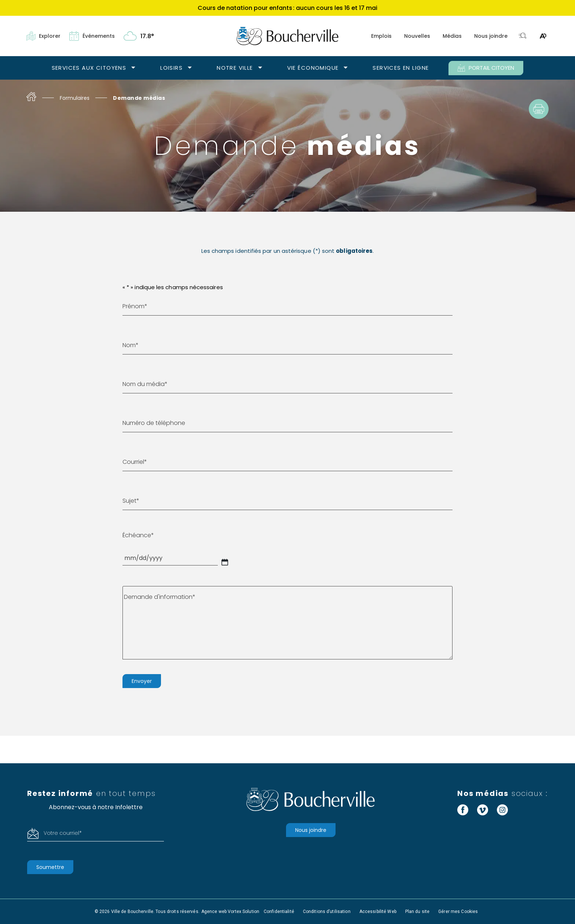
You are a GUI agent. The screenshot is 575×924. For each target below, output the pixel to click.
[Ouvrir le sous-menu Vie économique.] (346, 68)
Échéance (138, 535)
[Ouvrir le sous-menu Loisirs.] (190, 68)
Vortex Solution (243, 912)
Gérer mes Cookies (458, 912)
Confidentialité (279, 912)
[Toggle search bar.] (523, 36)
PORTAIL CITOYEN (486, 68)
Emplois (381, 36)
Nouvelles (417, 36)
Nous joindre (491, 36)
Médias (452, 36)
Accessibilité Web (378, 912)
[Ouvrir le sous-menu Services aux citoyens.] (133, 68)
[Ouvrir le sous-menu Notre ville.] (260, 68)
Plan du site (417, 912)
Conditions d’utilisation (327, 912)
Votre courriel (63, 833)
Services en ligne (401, 68)
